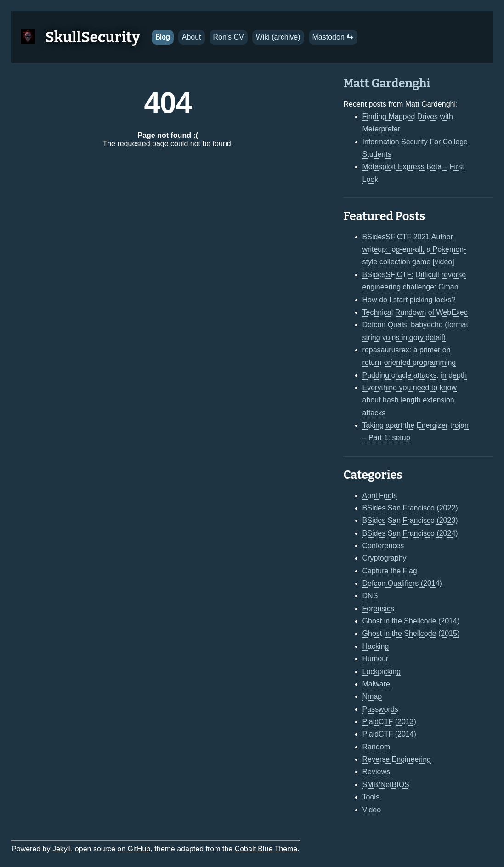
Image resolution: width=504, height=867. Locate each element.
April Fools (380, 496)
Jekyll (62, 849)
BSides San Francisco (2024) (410, 533)
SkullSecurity (93, 37)
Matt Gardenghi (387, 83)
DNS (370, 596)
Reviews (376, 772)
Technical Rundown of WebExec (415, 312)
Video (372, 810)
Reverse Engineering (397, 759)
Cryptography (385, 558)
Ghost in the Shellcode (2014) (411, 621)
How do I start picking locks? (409, 300)
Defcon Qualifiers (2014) (402, 583)
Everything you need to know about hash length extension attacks (410, 400)
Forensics (378, 609)
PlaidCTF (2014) (389, 734)
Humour (376, 659)
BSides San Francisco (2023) (410, 520)
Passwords (380, 709)
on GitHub (134, 849)
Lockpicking (382, 671)
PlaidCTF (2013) (389, 722)
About (192, 37)
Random (376, 747)
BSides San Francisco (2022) (410, 508)
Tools (371, 797)
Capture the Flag (390, 571)
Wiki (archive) (278, 37)
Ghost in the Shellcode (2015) (411, 633)
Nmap (372, 696)
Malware (376, 684)
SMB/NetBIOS (386, 785)
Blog (163, 37)
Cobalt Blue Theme (266, 849)
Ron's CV (229, 37)
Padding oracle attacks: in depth (415, 375)
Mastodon (333, 37)
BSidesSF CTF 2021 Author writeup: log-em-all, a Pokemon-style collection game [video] (414, 249)
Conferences (383, 546)
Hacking (376, 646)
